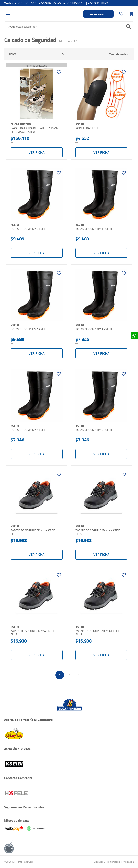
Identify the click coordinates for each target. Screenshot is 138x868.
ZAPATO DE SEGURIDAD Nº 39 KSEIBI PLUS (98, 532)
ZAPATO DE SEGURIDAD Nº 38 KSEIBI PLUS (33, 532)
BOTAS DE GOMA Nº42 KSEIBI (29, 329)
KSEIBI (80, 124)
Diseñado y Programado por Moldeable (114, 862)
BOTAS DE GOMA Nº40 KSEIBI (29, 229)
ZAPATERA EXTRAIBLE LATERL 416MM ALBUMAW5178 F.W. (35, 130)
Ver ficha (37, 152)
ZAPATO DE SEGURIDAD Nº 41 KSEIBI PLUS (98, 633)
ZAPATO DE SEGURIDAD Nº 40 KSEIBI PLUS (33, 633)
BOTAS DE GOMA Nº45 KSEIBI (94, 430)
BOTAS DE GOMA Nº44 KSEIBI (29, 430)
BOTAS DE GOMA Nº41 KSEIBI (94, 229)
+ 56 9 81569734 (74, 3)
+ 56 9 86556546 (50, 3)
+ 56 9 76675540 (25, 3)
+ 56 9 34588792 (99, 3)
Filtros (37, 54)
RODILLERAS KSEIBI (88, 128)
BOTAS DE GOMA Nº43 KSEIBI (94, 329)
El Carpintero (27, 14)
